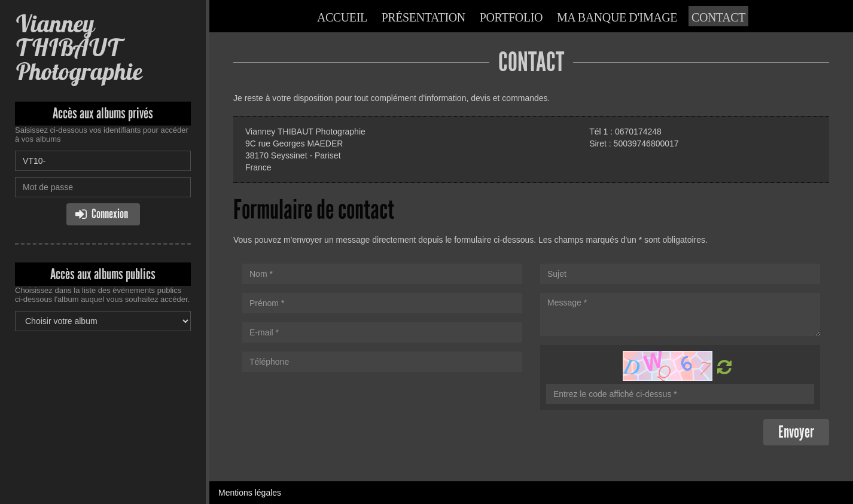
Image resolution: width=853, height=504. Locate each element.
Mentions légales (250, 493)
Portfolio (511, 17)
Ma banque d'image (617, 17)
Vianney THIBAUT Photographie (78, 48)
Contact (718, 17)
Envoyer (796, 432)
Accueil (342, 17)
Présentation (424, 17)
